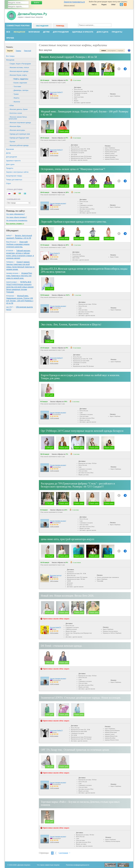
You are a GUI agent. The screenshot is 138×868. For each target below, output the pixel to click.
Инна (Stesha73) (55, 253)
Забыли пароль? (69, 5)
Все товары (10, 56)
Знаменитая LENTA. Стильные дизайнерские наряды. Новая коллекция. (81, 698)
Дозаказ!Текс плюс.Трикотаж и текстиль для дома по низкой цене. (19, 276)
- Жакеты (16, 98)
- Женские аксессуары (17, 130)
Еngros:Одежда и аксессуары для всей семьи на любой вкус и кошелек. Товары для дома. (80, 377)
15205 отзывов (55, 209)
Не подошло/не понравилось (17, 220)
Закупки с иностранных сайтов (17, 172)
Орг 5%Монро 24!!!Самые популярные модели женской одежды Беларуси (82, 431)
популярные (112, 50)
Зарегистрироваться (74, 2)
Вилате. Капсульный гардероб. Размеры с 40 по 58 (69, 57)
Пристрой (28, 51)
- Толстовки (17, 87)
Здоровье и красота (83, 32)
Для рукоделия (61, 32)
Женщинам (19, 32)
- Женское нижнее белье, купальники (18, 118)
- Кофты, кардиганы (21, 79)
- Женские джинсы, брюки (18, 109)
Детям (46, 32)
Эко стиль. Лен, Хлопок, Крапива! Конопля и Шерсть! (71, 324)
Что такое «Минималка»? (16, 214)
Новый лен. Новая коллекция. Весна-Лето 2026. (67, 596)
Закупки (10, 51)
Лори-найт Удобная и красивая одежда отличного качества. (18, 244)
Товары (18, 51)
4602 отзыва (54, 259)
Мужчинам (34, 32)
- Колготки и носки (15, 113)
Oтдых (9, 183)
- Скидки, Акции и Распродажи (20, 64)
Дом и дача (103, 32)
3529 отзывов (54, 633)
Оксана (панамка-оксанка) (58, 203)
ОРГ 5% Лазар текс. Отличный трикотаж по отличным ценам (75, 750)
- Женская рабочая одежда (19, 145)
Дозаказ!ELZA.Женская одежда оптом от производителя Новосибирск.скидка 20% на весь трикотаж (84, 270)
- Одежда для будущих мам (19, 138)
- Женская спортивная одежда (20, 123)
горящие (121, 50)
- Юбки (11, 106)
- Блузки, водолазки (20, 83)
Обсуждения (42, 26)
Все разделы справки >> (15, 224)
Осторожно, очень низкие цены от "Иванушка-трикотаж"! (73, 169)
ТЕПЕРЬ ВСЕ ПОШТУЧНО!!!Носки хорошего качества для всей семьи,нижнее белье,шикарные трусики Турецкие (20, 287)
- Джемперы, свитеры (21, 90)
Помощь (60, 26)
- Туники (16, 94)
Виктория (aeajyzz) (56, 575)
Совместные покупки (18, 26)
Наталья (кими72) (56, 627)
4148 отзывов (54, 98)
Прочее (10, 38)
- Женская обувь (15, 126)
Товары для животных (14, 180)
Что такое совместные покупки (48, 865)
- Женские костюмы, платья (19, 68)
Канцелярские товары (14, 176)
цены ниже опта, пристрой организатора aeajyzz (68, 539)
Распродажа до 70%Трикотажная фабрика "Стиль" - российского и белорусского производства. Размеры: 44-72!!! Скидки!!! (78, 485)
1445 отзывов (54, 581)
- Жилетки (16, 102)
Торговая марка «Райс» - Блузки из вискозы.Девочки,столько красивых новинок (80, 803)
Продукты (117, 32)
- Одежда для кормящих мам (19, 134)
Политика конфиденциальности (78, 865)
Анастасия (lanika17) (56, 92)
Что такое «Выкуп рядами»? (17, 217)
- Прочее (12, 142)
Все (8, 32)
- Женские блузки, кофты (18, 75)
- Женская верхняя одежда (19, 71)
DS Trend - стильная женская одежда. (62, 646)
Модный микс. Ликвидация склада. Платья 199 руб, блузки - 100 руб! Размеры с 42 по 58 (85, 113)
